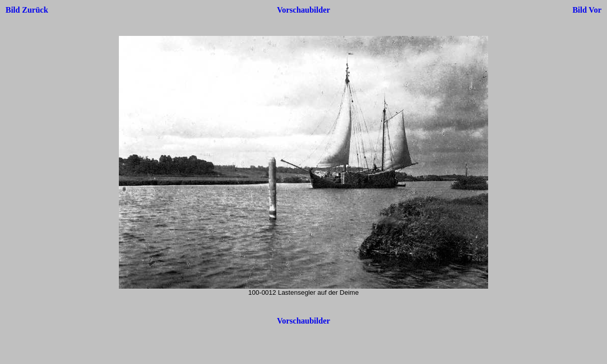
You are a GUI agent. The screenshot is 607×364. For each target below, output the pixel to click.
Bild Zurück (27, 10)
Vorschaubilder (303, 10)
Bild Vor (587, 10)
